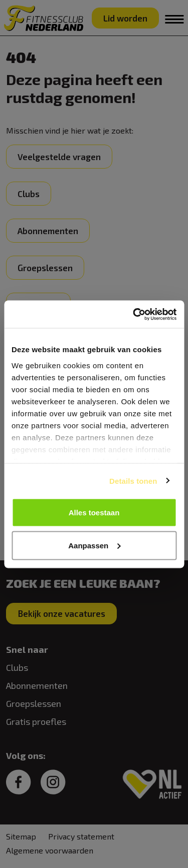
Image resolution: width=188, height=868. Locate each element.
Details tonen (133, 481)
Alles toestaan (94, 513)
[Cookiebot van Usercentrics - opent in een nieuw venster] (134, 314)
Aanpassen (94, 545)
